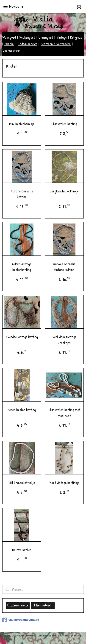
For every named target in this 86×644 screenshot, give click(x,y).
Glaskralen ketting (64, 124)
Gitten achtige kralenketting (22, 267)
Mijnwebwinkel (75, 636)
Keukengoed (27, 37)
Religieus (76, 37)
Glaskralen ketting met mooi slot (64, 413)
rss (35, 636)
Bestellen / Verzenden (56, 44)
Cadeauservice (27, 44)
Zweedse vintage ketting (22, 337)
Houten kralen (22, 550)
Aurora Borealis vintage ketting (64, 267)
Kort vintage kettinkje (64, 483)
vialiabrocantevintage (21, 620)
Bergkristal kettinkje (64, 191)
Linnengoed (46, 37)
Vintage (62, 37)
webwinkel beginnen (47, 636)
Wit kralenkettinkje (22, 483)
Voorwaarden (11, 51)
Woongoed (9, 37)
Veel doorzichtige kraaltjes (64, 340)
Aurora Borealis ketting (22, 194)
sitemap (28, 636)
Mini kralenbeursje (22, 124)
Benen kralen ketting (22, 410)
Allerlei (9, 44)
